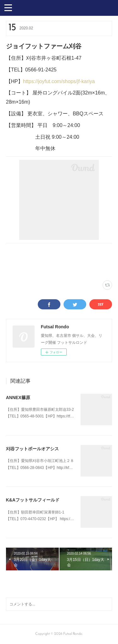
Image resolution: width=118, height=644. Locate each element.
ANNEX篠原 (18, 398)
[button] (8, 7)
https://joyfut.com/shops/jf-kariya (59, 81)
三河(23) (43, 268)
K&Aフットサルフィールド (33, 500)
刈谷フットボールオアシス (32, 449)
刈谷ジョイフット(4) (20, 268)
